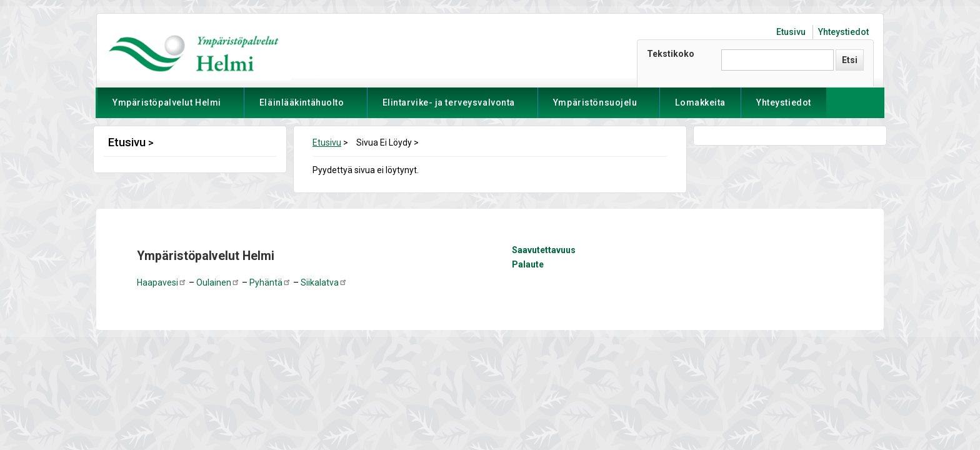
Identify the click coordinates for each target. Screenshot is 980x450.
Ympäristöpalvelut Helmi (167, 108)
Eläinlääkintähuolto (302, 108)
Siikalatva (324, 282)
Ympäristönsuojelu (595, 108)
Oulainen (218, 282)
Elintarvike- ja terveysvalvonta (449, 108)
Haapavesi (162, 282)
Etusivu (791, 32)
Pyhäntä (270, 282)
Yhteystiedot (843, 32)
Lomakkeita (700, 102)
